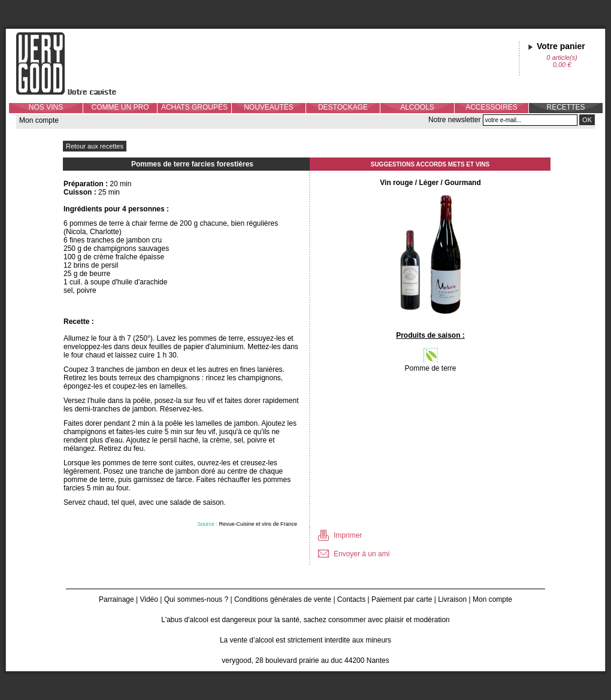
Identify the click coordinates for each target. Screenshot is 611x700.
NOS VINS (46, 107)
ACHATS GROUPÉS (194, 107)
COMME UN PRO (120, 107)
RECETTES (565, 107)
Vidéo (149, 599)
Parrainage (117, 599)
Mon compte (39, 120)
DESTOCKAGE (343, 107)
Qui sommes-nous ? (196, 599)
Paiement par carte (402, 599)
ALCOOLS (417, 107)
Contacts (351, 599)
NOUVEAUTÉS (269, 107)
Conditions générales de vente (283, 599)
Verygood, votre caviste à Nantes (75, 63)
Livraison (452, 599)
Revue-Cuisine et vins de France (258, 524)
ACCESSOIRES (491, 107)
